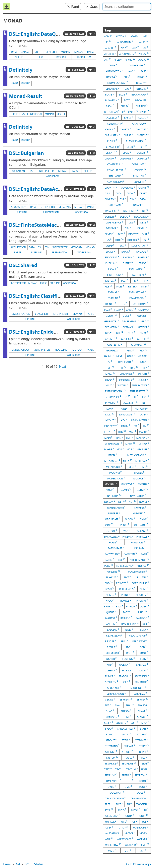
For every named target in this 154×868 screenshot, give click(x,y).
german (128, 327)
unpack (111, 821)
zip (143, 851)
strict (144, 746)
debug (125, 216)
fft (146, 280)
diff (121, 234)
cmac (127, 152)
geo (145, 321)
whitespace (125, 839)
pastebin (130, 554)
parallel (143, 536)
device (109, 234)
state (144, 728)
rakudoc (142, 618)
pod (108, 583)
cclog (143, 118)
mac (132, 432)
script (143, 670)
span (145, 723)
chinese (143, 135)
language (127, 414)
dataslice (112, 211)
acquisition (19, 207)
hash (109, 356)
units (130, 816)
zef (128, 851)
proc (110, 600)
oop (109, 525)
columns (126, 158)
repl (124, 641)
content (139, 176)
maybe (14, 83)
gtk (130, 350)
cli (144, 147)
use (145, 821)
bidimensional (117, 83)
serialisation (116, 693)
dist (145, 234)
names (126, 490)
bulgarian (18, 171)
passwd (140, 548)
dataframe (115, 205)
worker (143, 839)
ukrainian (113, 816)
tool (143, 787)
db (36, 52)
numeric (139, 513)
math (130, 443)
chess (128, 135)
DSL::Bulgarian (26, 153)
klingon (141, 408)
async (130, 59)
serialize (140, 693)
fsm (47, 247)
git (120, 333)
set (108, 705)
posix (109, 589)
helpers (143, 356)
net (122, 502)
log (122, 432)
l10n (110, 414)
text (119, 769)
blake (110, 94)
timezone (142, 775)
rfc (129, 647)
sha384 (126, 711)
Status (39, 864)
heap (120, 356)
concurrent (117, 170)
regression (114, 635)
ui (146, 810)
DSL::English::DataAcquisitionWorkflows (57, 189)
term (145, 763)
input (109, 385)
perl (108, 565)
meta (128, 461)
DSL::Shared (23, 265)
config (140, 170)
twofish (143, 804)
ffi (135, 280)
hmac (143, 362)
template (129, 763)
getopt (144, 327)
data (14, 52)
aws (132, 71)
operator (141, 525)
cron (131, 193)
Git (18, 864)
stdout (111, 740)
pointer (122, 583)
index (110, 379)
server (142, 699)
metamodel (114, 467)
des (132, 222)
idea (145, 368)
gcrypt (111, 315)
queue (111, 612)
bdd (127, 77)
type (109, 810)
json (110, 408)
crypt (144, 193)
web (109, 839)
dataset (26, 52)
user (109, 827)
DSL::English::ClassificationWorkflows (54, 296)
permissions (125, 565)
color (142, 152)
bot (127, 100)
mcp (120, 449)
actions (122, 36)
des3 (144, 222)
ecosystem (140, 246)
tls (130, 781)
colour (110, 158)
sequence (114, 688)
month (143, 484)
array (144, 54)
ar (146, 48)
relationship (138, 635)
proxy (109, 606)
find (145, 286)
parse (91, 52)
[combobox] (127, 7)
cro (119, 193)
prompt (142, 600)
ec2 (123, 246)
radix (127, 612)
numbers (115, 513)
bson (110, 106)
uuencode (141, 827)
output (111, 531)
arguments (127, 54)
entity (128, 263)
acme (108, 36)
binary (141, 83)
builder (142, 106)
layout (110, 420)
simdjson (112, 717)
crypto (110, 199)
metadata (65, 207)
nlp (132, 502)
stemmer (142, 740)
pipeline (20, 57)
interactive (141, 385)
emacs (110, 251)
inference (126, 379)
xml (145, 845)
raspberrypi (130, 624)
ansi (143, 42)
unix (144, 816)
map (130, 438)
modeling (61, 350)
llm (146, 426)
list (136, 426)
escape (113, 269)
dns (108, 240)
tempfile (111, 763)
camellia (112, 118)
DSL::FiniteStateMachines (39, 225)
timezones (113, 781)
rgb (143, 647)
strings (111, 752)
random (111, 624)
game (131, 310)
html (109, 368)
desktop (112, 228)
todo (143, 781)
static (110, 734)
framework (138, 298)
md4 (130, 449)
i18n (134, 368)
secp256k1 (142, 676)
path (145, 554)
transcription (115, 798)
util (123, 827)
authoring (137, 65)
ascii (118, 59)
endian (129, 257)
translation (139, 798)
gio (108, 333)
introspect (113, 397)
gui (144, 350)
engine (143, 257)
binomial (112, 88)
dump (110, 246)
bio (128, 88)
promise (125, 600)
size (128, 717)
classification (21, 314)
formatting (137, 292)
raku (143, 612)
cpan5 (144, 187)
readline (112, 629)
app (135, 48)
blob (123, 94)
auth (113, 65)
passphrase (116, 548)
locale (110, 432)
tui (130, 804)
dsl (32, 171)
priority (142, 595)
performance (139, 560)
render (111, 641)
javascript (130, 403)
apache (111, 48)
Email (7, 864)
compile (143, 158)
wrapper (131, 845)
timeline (111, 775)
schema (111, 670)
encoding (112, 257)
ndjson (110, 502)
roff (130, 653)
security (111, 682)
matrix (144, 443)
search (125, 676)
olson (130, 519)
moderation (116, 478)
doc (119, 240)
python (131, 606)
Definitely (21, 70)
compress (115, 164)
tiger (145, 769)
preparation (51, 212)
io (128, 397)
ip (136, 397)
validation (113, 833)
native (142, 490)
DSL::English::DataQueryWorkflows (51, 34)
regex (143, 629)
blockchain (140, 94)
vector (130, 833)
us (135, 821)
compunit (139, 164)
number (140, 507)
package (142, 531)
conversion (116, 182)
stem (126, 740)
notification (116, 507)
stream (129, 746)
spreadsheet (126, 728)
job (145, 403)
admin (135, 36)
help (131, 356)
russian (124, 664)
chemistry (112, 135)
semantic (142, 682)
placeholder (138, 571)
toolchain (116, 792)
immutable (127, 374)
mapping (143, 438)
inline (143, 379)
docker (133, 240)
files (120, 286)
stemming (112, 746)
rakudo (126, 618)
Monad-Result (26, 96)
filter (133, 286)
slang (142, 717)
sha (118, 705)
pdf (122, 560)
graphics (113, 350)
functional (35, 114)
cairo (145, 112)
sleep (108, 723)
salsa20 (142, 664)
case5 (129, 118)
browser (142, 100)
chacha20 (139, 123)
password (112, 554)
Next (63, 366)
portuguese (140, 583)
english (111, 263)
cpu (108, 193)
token (111, 787)
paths (109, 560)
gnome (111, 339)
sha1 (130, 705)
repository (140, 641)
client (111, 152)
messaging (112, 461)
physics (143, 565)
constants (115, 176)
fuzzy (119, 310)
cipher (112, 141)
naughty (114, 496)
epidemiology (21, 350)
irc (145, 397)
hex (109, 362)
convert (140, 182)
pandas (79, 52)
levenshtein (140, 420)
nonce (144, 502)
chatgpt (142, 129)
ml (145, 467)
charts (125, 129)
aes (146, 36)
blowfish (112, 100)
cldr (131, 147)
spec (109, 728)
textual (132, 769)
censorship (115, 123)
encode (142, 251)
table (129, 757)
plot (127, 577)
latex (144, 414)
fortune (114, 298)
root (144, 653)
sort (135, 723)
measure (143, 449)
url (124, 821)
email (126, 251)
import (143, 374)
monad (66, 52)
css (123, 199)
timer (126, 775)
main (108, 438)
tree (108, 804)
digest (133, 234)
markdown (113, 443)
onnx (144, 519)
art (107, 59)
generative (130, 321)
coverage (128, 187)
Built (138, 864)
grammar (139, 344)
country (111, 187)
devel (142, 228)
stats (126, 734)
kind (125, 408)
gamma (144, 310)
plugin (142, 577)
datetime (131, 211)
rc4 (146, 624)
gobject (127, 339)
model (139, 472)
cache (133, 112)
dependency (114, 222)
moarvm (115, 472)
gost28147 (115, 344)
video (144, 833)
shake (143, 711)
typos (135, 810)
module (140, 478)
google (143, 339)
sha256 (143, 705)
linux (126, 426)
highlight (126, 362)
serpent (126, 699)
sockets (122, 723)
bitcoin (142, 88)
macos (144, 432)
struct (127, 752)
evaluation (137, 269)
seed (126, 682)
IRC (27, 864)
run (109, 664)
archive (110, 54)
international (115, 391)
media (113, 455)
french (111, 304)
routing (128, 659)
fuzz (108, 310)
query (39, 57)
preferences (126, 589)
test (108, 769)
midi (132, 467)
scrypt (110, 676)
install (123, 385)
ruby (144, 659)
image (110, 374)
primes (111, 595)
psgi (120, 606)
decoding (141, 216)
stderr (142, 734)
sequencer (138, 688)
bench (142, 77)
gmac (144, 333)
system (112, 757)
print (126, 595)
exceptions (18, 114)
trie (119, 804)
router (111, 659)
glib (131, 333)
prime (144, 589)
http (122, 368)
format (113, 292)
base (144, 71)
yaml (111, 851)
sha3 (110, 711)
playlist (112, 577)
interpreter (49, 52)
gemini (142, 315)
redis (129, 629)
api (124, 48)
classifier (41, 314)
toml (128, 787)
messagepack (137, 455)
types (122, 810)
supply (143, 752)
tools (140, 792)
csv (133, 199)
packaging (112, 536)
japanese (112, 403)
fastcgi (111, 280)
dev (128, 228)
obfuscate (113, 519)
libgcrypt (111, 426)
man (119, 438)
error (143, 263)
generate (111, 321)
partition (138, 542)
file (108, 286)
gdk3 (127, 315)
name (110, 490)
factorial (139, 275)
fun (124, 304)
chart (110, 129)
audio (144, 59)
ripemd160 (113, 653)
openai (124, 525)
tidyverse (60, 57)
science (128, 670)
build (125, 106)
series (110, 699)
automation (114, 71)
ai (108, 42)
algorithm (125, 42)
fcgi (125, 280)
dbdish (110, 216)
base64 (111, 77)
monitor (128, 484)
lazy (123, 420)
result (61, 114)
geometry (112, 327)
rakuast (111, 618)
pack (126, 531)
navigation (138, 496)
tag (144, 757)
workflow (84, 57)
